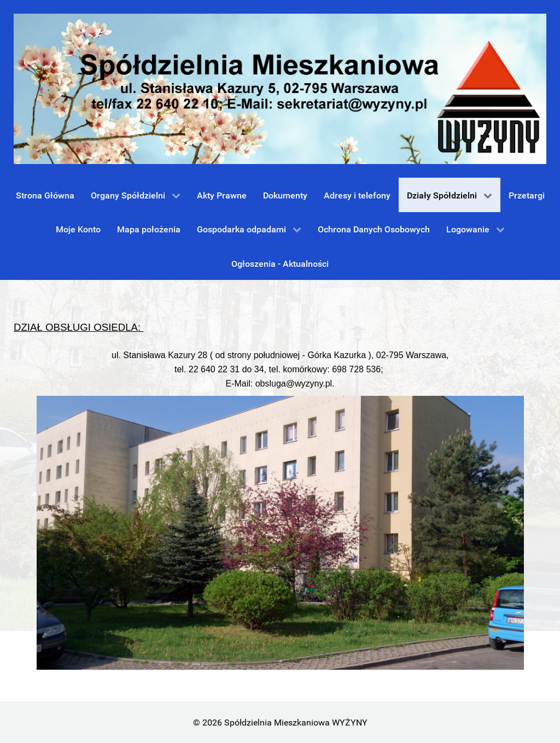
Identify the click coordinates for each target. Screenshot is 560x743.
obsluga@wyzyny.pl (294, 384)
